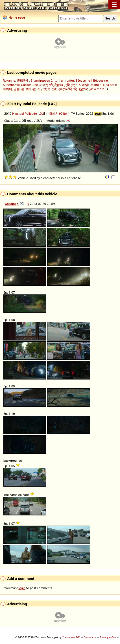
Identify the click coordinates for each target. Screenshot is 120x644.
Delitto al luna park (103, 85)
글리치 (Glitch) (59, 114)
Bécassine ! (84, 81)
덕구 (40, 89)
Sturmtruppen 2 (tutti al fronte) (52, 81)
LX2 (41, 114)
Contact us (90, 637)
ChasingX (12, 204)
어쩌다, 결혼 (11, 89)
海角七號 (51, 89)
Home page (17, 18)
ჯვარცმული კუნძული (61, 85)
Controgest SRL (71, 637)
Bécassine (101, 81)
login (22, 588)
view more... (98, 89)
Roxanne (9, 81)
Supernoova (11, 85)
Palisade (31, 114)
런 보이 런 (28, 89)
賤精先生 (23, 81)
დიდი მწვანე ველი (73, 89)
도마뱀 (83, 85)
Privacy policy (108, 637)
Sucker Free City (33, 85)
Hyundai (18, 114)
